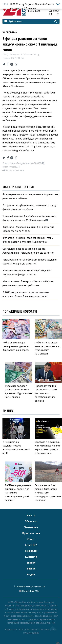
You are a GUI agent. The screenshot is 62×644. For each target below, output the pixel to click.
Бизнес (31, 568)
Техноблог (31, 551)
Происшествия (31, 533)
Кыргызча (31, 557)
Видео (31, 574)
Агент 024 (31, 545)
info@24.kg (34, 591)
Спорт (31, 539)
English (31, 563)
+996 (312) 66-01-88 (35, 587)
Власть (31, 515)
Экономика (10, 32)
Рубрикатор (13, 21)
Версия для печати (13, 170)
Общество (31, 521)
